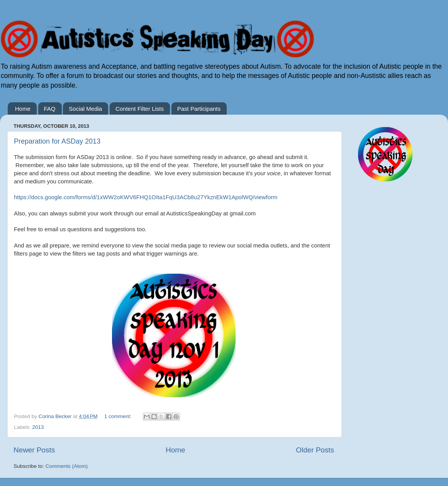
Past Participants (199, 109)
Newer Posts (34, 450)
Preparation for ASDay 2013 (57, 141)
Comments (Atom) (67, 466)
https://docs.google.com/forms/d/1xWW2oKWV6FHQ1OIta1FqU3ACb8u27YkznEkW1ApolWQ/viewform (146, 197)
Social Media (85, 109)
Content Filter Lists (140, 109)
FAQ (50, 109)
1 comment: (119, 416)
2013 (38, 427)
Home (23, 109)
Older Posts (315, 450)
